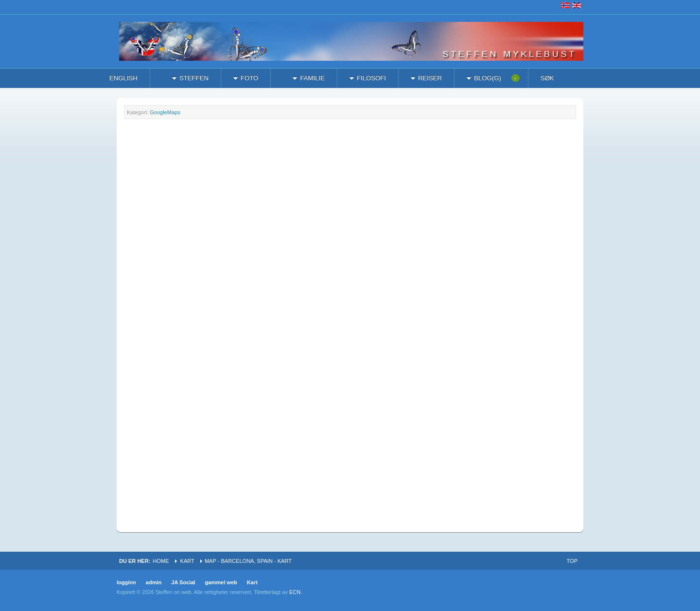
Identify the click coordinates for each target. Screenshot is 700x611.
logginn (126, 582)
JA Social (183, 582)
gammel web (221, 582)
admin (154, 582)
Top (572, 561)
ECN (295, 592)
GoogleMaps (165, 112)
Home (161, 561)
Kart (187, 561)
